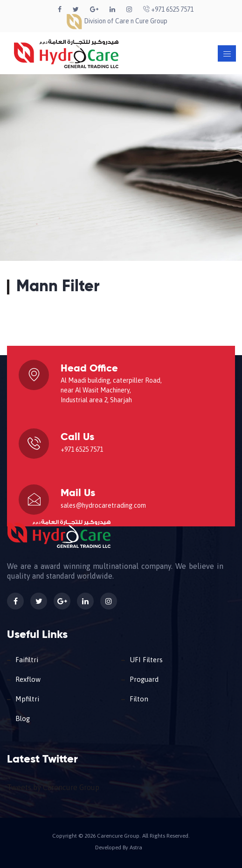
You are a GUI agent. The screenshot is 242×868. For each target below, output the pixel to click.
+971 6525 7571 (168, 9)
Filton (139, 699)
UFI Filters (146, 660)
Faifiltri (27, 660)
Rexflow (28, 679)
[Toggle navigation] (227, 53)
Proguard (144, 679)
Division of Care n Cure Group (117, 21)
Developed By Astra (119, 847)
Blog (23, 718)
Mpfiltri (27, 699)
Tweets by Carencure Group (53, 787)
